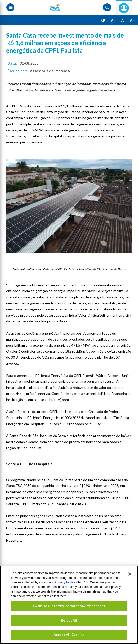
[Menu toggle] (10, 7)
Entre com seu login (124, 8)
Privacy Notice (65, 582)
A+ (132, 20)
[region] (69, 605)
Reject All (69, 620)
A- (113, 20)
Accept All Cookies (69, 635)
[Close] (130, 574)
